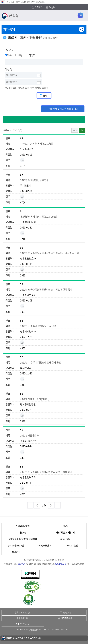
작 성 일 (9, 69)
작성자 (31, 55)
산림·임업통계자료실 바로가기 (63, 109)
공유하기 (82, 29)
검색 (45, 96)
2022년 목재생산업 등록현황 (34, 180)
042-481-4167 (50, 37)
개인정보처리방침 (65, 532)
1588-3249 (21, 564)
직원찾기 (16, 552)
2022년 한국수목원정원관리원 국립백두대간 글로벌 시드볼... (50, 253)
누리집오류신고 (44, 545)
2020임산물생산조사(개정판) (35, 399)
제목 (8, 55)
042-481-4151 (61, 564)
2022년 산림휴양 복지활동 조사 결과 (38, 326)
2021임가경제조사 (29, 435)
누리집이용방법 (23, 526)
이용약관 (23, 532)
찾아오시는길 (72, 545)
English (51, 7)
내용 (19, 55)
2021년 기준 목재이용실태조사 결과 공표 (41, 362)
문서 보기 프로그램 (16, 545)
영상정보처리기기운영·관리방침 (23, 539)
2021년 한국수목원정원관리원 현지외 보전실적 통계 (46, 472)
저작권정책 (65, 539)
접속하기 (37, 7)
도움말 (65, 526)
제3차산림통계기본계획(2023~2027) (38, 217)
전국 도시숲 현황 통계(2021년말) (36, 144)
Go (82, 130)
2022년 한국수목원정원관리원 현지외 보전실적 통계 (46, 289)
